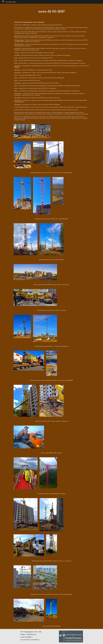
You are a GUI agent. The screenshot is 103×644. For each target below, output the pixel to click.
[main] (51, 11)
